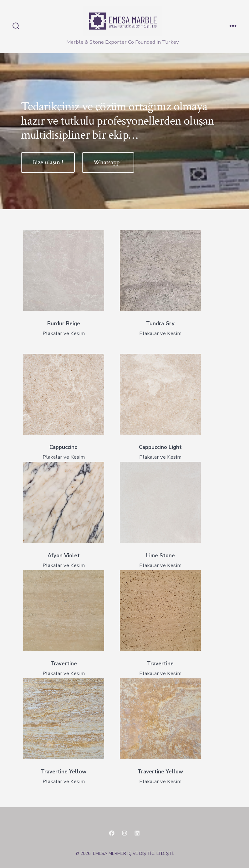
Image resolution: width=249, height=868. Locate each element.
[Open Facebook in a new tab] (112, 833)
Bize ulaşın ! (48, 162)
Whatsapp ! (108, 162)
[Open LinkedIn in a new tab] (137, 833)
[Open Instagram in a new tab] (124, 833)
